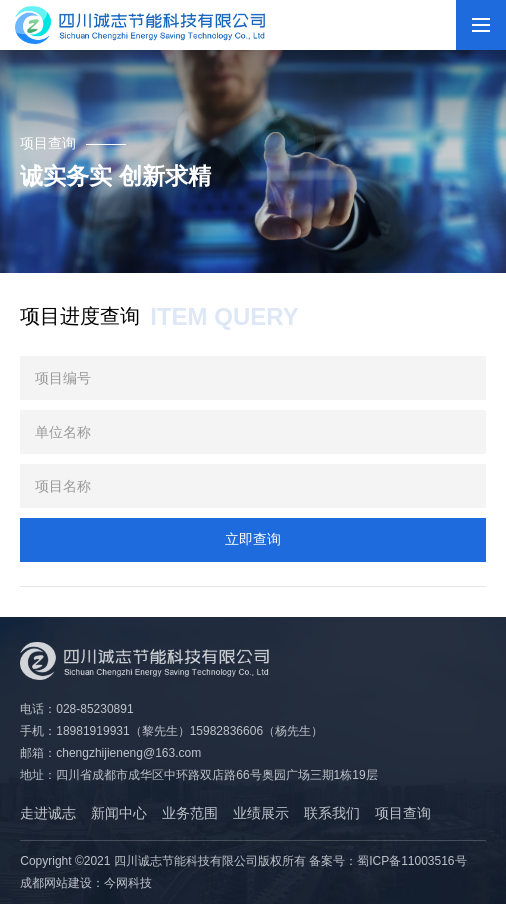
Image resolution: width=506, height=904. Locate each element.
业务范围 (190, 813)
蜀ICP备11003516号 (411, 861)
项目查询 (403, 813)
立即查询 (253, 539)
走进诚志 (48, 813)
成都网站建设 (56, 883)
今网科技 (128, 883)
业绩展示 (261, 813)
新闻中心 (119, 813)
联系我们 (332, 813)
